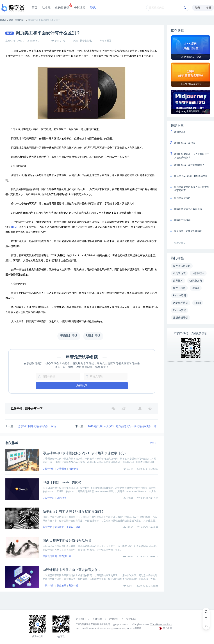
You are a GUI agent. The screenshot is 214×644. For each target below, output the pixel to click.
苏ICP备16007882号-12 (161, 624)
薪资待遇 (73, 586)
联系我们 (114, 619)
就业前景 (59, 527)
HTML (15, 227)
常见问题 (131, 619)
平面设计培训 (73, 527)
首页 (35, 8)
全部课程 (80, 8)
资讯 (93, 8)
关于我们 (81, 619)
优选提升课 (62, 8)
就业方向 (47, 527)
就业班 (46, 8)
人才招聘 (97, 619)
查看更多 (181, 243)
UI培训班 (62, 469)
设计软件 (62, 498)
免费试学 (82, 385)
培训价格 (73, 469)
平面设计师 (65, 556)
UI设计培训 (49, 469)
